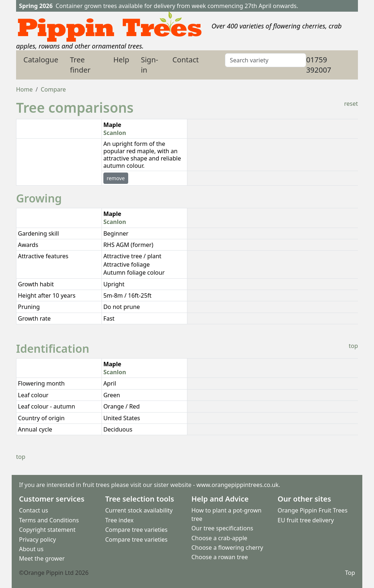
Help (121, 60)
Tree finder (80, 65)
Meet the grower (42, 559)
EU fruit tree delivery (306, 520)
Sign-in (150, 65)
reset (351, 104)
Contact (186, 60)
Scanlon (115, 133)
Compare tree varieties (136, 530)
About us (31, 549)
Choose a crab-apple (219, 538)
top (353, 346)
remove (116, 178)
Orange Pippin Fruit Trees (312, 511)
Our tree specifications (222, 528)
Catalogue (41, 60)
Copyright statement (47, 530)
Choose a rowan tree (220, 557)
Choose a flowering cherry (227, 548)
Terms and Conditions (49, 520)
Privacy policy (37, 539)
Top (350, 573)
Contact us (34, 511)
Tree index (119, 520)
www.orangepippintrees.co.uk (238, 485)
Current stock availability (139, 511)
